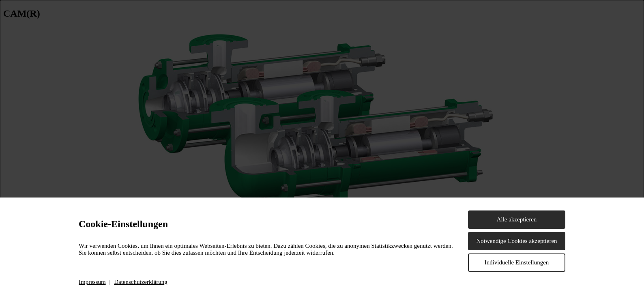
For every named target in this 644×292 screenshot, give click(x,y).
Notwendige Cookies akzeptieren (516, 241)
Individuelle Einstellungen (517, 262)
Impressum (92, 282)
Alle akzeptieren (517, 219)
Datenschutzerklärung (141, 282)
